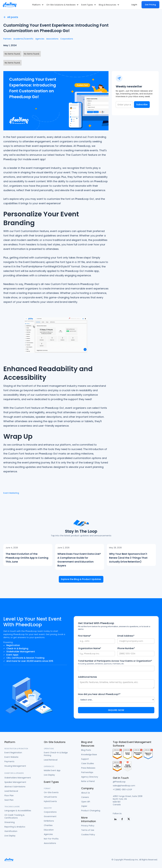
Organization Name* (90, 648)
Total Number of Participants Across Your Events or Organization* (115, 661)
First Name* (85, 636)
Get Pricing (150, 5)
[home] (10, 5)
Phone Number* (126, 648)
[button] (38, 5)
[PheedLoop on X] (129, 819)
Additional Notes (87, 677)
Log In (134, 5)
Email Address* (126, 636)
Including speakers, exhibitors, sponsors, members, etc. (101, 664)
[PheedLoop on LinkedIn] (115, 819)
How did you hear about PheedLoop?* (99, 694)
